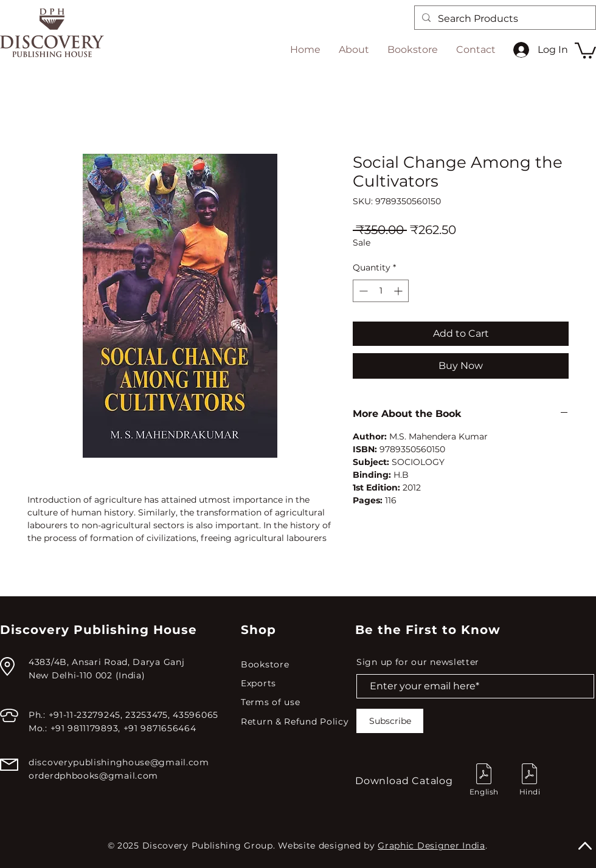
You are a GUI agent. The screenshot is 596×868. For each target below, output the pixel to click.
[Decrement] (362, 291)
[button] (585, 50)
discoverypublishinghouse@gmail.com (119, 762)
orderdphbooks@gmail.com (93, 776)
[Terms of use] (296, 702)
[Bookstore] (296, 665)
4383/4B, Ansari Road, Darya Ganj (106, 662)
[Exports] (296, 684)
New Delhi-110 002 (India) (87, 675)
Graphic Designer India (431, 846)
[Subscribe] (390, 721)
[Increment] (399, 291)
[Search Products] (504, 19)
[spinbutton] (381, 291)
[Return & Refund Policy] (298, 722)
